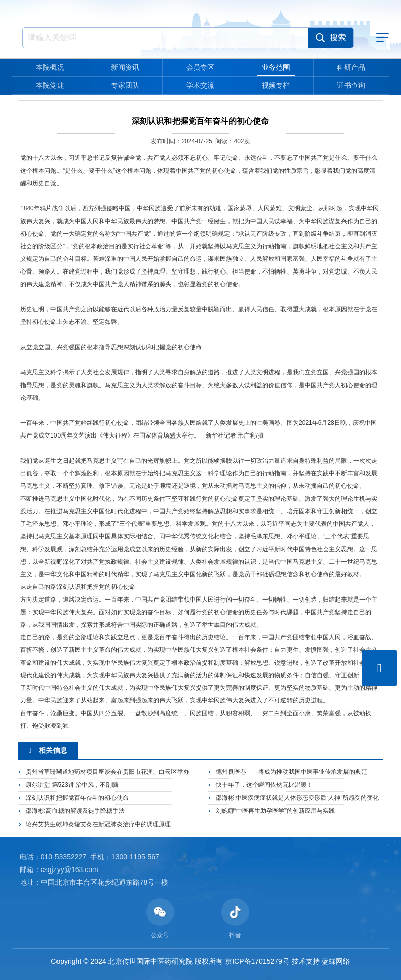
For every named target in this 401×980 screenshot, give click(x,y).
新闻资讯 (125, 67)
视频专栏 (276, 85)
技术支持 (306, 961)
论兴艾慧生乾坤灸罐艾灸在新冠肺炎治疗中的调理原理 (98, 824)
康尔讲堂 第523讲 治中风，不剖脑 (72, 785)
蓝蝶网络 (336, 961)
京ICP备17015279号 (257, 961)
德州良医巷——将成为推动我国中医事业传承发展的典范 (292, 772)
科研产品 (351, 67)
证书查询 (351, 85)
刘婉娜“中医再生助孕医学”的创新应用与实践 (275, 811)
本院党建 (50, 85)
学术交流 (200, 85)
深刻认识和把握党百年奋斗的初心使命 (77, 798)
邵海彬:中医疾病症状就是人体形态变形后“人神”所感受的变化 (297, 798)
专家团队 (125, 85)
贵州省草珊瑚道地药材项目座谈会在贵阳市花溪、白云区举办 (107, 772)
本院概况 (50, 67)
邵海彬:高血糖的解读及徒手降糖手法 (75, 811)
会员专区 (200, 67)
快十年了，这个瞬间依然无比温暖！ (264, 785)
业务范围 (276, 67)
